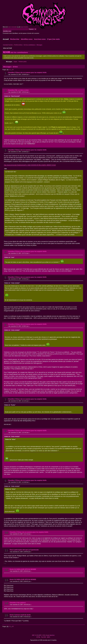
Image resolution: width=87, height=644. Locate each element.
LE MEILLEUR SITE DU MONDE (25, 569)
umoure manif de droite (23, 615)
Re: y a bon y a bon (22, 90)
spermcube (35, 550)
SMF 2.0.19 (35, 635)
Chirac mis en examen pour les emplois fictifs (31, 72)
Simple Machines (50, 635)
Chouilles (11, 72)
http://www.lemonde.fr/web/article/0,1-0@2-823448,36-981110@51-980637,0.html (30, 165)
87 (13, 70)
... (12, 70)
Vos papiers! (22, 603)
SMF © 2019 (42, 635)
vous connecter (12, 27)
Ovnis (12, 569)
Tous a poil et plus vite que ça (20, 550)
